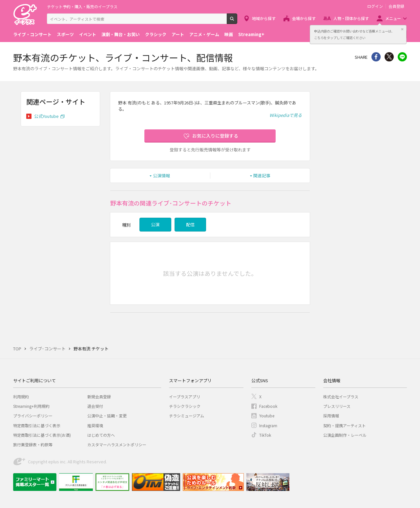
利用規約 (21, 397)
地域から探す (264, 18)
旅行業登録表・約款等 (33, 444)
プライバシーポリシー (33, 416)
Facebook (268, 406)
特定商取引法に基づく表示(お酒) (42, 435)
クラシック (156, 34)
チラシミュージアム (187, 416)
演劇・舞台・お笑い (121, 34)
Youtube (267, 416)
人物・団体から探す (351, 18)
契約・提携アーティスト (345, 425)
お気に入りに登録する (215, 136)
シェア (376, 57)
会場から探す (304, 18)
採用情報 (331, 416)
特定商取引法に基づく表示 (37, 425)
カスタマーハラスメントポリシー (117, 444)
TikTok (265, 435)
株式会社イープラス (341, 397)
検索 (237, 21)
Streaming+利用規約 (31, 406)
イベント (88, 34)
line (402, 57)
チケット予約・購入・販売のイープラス (82, 6)
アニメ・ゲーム (204, 34)
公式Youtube (46, 116)
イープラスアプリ (185, 397)
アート (178, 34)
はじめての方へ (101, 435)
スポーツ (65, 34)
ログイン (375, 6)
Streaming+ (251, 34)
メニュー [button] (393, 18)
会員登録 (396, 6)
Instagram (268, 425)
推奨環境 (95, 425)
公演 (155, 224)
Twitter (389, 57)
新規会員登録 (99, 397)
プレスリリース (337, 406)
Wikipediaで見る (286, 115)
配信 (190, 224)
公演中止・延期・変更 (107, 416)
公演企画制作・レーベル (345, 435)
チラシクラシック (185, 406)
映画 (229, 34)
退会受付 (95, 406)
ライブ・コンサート (32, 34)
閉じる (402, 29)
